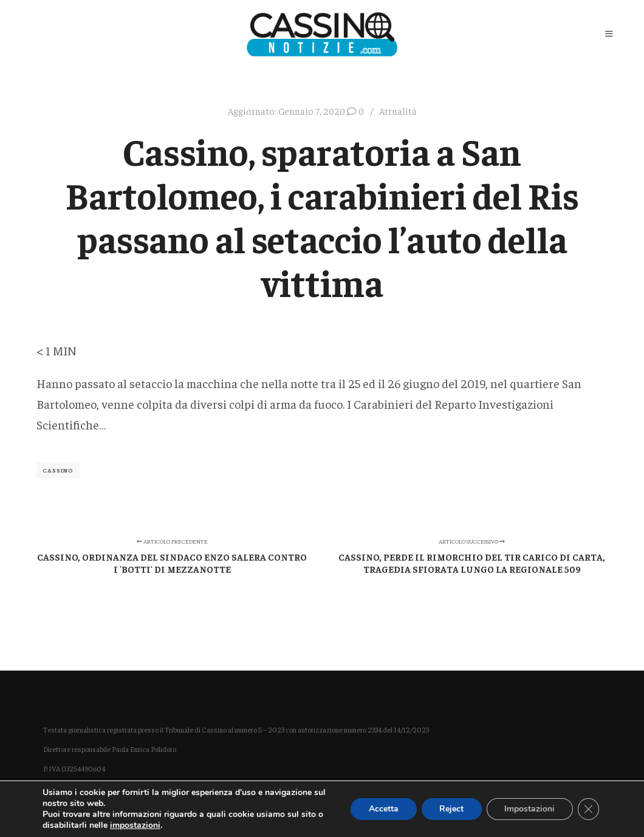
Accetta (382, 809)
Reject (450, 809)
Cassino (58, 470)
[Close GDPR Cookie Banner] (588, 809)
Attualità (398, 111)
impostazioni (135, 825)
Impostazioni (529, 809)
